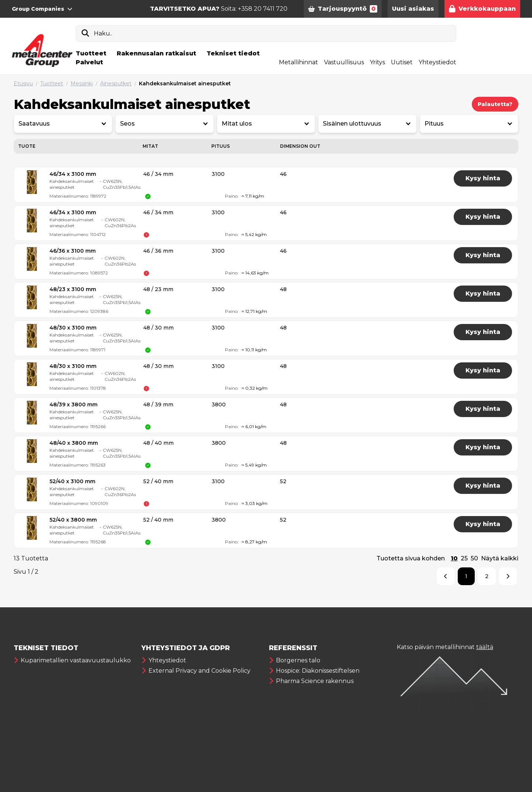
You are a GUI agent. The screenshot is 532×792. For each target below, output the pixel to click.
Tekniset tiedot (233, 53)
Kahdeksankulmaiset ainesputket (185, 83)
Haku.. (103, 33)
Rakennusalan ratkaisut (156, 53)
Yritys (377, 62)
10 (454, 558)
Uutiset (402, 62)
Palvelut (89, 62)
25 (464, 558)
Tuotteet (91, 53)
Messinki (82, 83)
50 (474, 558)
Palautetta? (495, 104)
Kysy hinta (483, 178)
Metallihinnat (299, 62)
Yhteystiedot (437, 62)
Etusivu (23, 83)
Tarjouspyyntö (343, 9)
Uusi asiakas (413, 9)
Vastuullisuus (344, 62)
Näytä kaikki (500, 558)
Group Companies (42, 9)
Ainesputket (116, 83)
